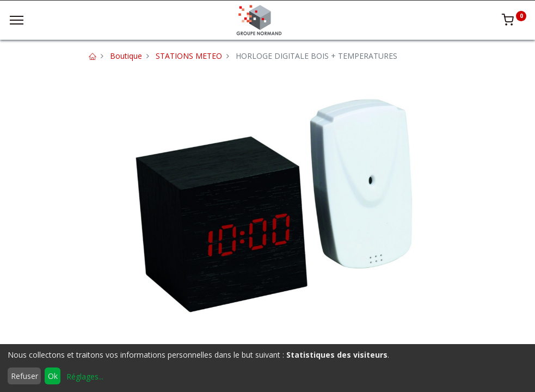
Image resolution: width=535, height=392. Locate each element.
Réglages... (85, 376)
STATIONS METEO (189, 56)
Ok (53, 376)
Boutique (126, 56)
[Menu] (17, 20)
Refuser (24, 376)
